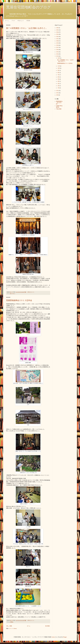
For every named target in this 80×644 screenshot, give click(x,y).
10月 (59, 68)
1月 (58, 88)
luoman (53, 637)
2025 (58, 30)
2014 (58, 54)
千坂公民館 (59, 109)
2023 (58, 34)
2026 (58, 28)
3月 (58, 84)
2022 (58, 37)
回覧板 (28, 21)
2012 (58, 91)
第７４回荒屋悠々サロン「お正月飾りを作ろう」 (27, 28)
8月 (58, 73)
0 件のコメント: (31, 292)
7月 (58, 75)
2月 (58, 86)
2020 (58, 41)
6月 (58, 77)
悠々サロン (13, 294)
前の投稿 (47, 626)
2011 (57, 93)
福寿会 (12, 622)
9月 (58, 70)
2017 (58, 47)
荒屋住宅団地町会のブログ (28, 7)
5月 (58, 79)
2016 (58, 50)
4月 (58, 81)
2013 (58, 56)
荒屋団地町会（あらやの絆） (59, 103)
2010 (58, 95)
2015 (58, 52)
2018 (58, 45)
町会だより (21, 21)
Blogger (65, 637)
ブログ (13, 21)
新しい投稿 (9, 626)
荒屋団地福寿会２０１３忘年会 (19, 300)
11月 (59, 66)
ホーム (7, 21)
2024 (58, 32)
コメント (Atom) (13, 629)
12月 (59, 58)
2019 (58, 43)
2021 (58, 39)
